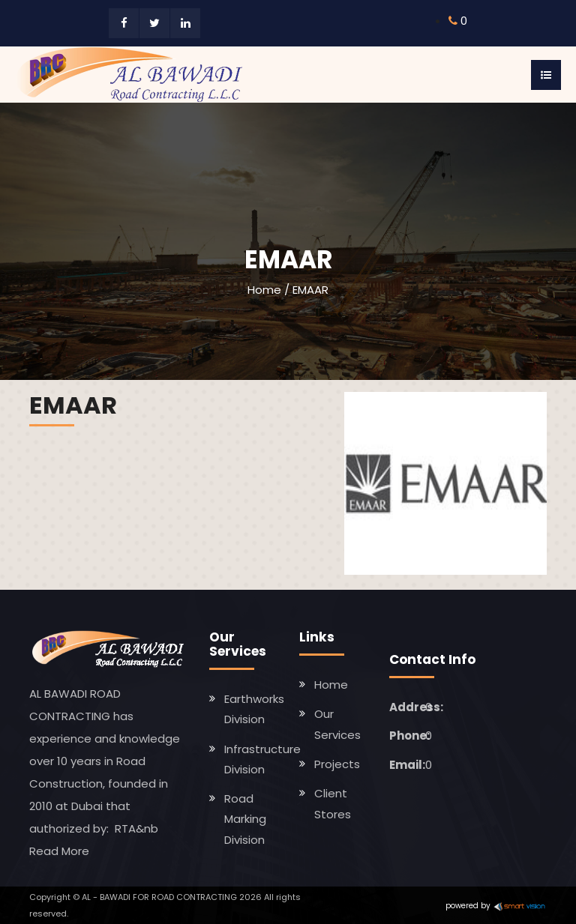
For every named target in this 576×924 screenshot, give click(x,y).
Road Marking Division (245, 819)
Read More (59, 851)
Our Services (337, 724)
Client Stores (333, 803)
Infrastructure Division (262, 759)
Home (264, 290)
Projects (337, 764)
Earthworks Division (254, 709)
